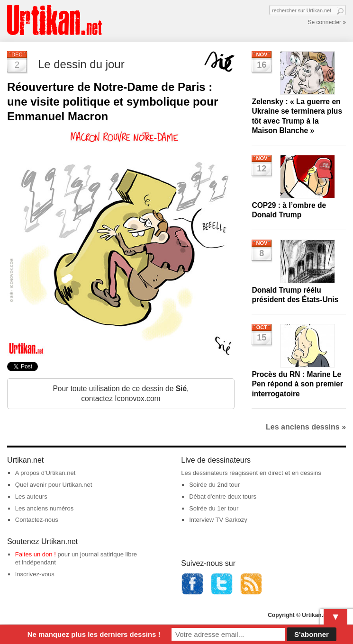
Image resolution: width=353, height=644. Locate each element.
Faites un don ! (36, 554)
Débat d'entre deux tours (223, 496)
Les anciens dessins (306, 427)
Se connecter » (327, 22)
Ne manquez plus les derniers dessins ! (94, 634)
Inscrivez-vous (35, 574)
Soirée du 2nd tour (214, 485)
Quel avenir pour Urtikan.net (54, 485)
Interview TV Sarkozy (218, 520)
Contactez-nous (37, 520)
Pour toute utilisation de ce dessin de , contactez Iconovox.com (121, 394)
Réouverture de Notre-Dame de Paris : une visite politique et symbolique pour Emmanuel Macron (113, 102)
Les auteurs (31, 496)
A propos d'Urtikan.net (45, 473)
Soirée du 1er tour (214, 508)
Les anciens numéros (45, 508)
